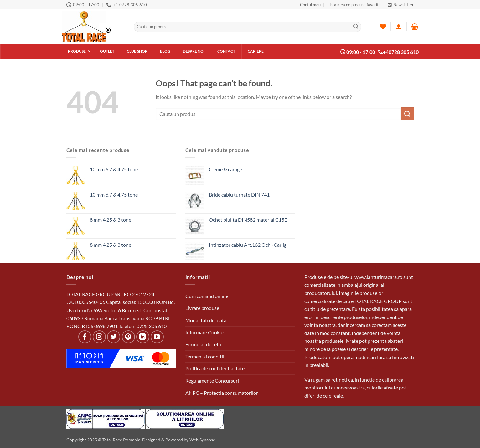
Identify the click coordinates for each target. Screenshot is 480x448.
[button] (401, 5)
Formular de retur (204, 344)
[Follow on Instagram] (99, 337)
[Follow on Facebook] (85, 337)
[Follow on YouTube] (157, 337)
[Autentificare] (399, 27)
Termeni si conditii (205, 356)
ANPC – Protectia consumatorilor (222, 393)
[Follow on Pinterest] (128, 337)
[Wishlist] (383, 27)
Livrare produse (202, 308)
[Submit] (356, 27)
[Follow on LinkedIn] (143, 337)
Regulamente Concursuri (212, 381)
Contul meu (310, 5)
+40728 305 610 (398, 52)
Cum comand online (207, 296)
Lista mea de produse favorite (354, 5)
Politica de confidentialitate (215, 368)
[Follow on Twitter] (114, 337)
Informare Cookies (205, 332)
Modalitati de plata (206, 320)
